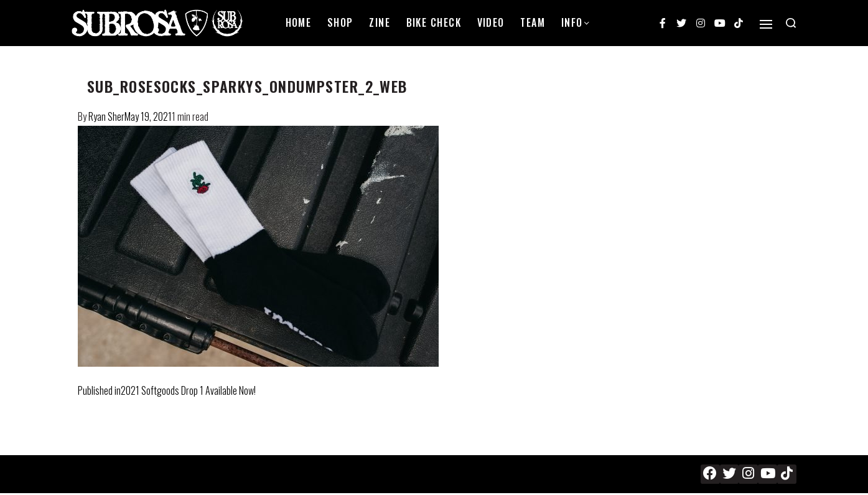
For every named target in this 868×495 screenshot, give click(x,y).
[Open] (766, 24)
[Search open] (791, 23)
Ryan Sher (106, 116)
